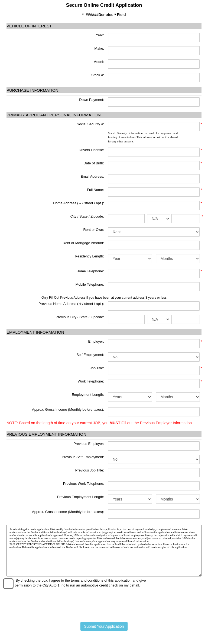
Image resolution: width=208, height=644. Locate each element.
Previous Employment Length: (81, 497)
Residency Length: (89, 256)
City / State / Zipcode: (87, 216)
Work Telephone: (91, 381)
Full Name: (95, 190)
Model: (98, 62)
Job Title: (97, 368)
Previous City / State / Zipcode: (80, 317)
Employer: (96, 341)
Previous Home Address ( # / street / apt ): (71, 304)
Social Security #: (90, 124)
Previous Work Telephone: (84, 484)
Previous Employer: (89, 444)
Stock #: (97, 75)
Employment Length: (88, 395)
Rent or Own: (94, 230)
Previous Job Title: (90, 470)
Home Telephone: (90, 271)
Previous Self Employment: (83, 457)
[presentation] (104, 604)
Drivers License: (91, 150)
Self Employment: (90, 355)
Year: (100, 35)
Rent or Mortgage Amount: (83, 243)
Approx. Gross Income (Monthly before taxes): (68, 409)
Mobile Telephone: (90, 284)
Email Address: (92, 176)
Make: (99, 48)
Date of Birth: (94, 163)
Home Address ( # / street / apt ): (79, 203)
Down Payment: (91, 100)
